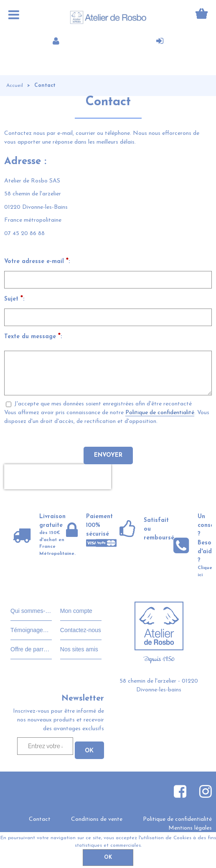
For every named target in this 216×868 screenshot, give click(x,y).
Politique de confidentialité (160, 413)
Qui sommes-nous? (31, 611)
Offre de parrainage (31, 649)
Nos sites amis (79, 649)
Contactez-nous (81, 630)
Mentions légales (190, 828)
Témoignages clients (31, 630)
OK (108, 858)
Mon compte (76, 611)
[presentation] (58, 477)
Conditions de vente (97, 819)
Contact (40, 819)
